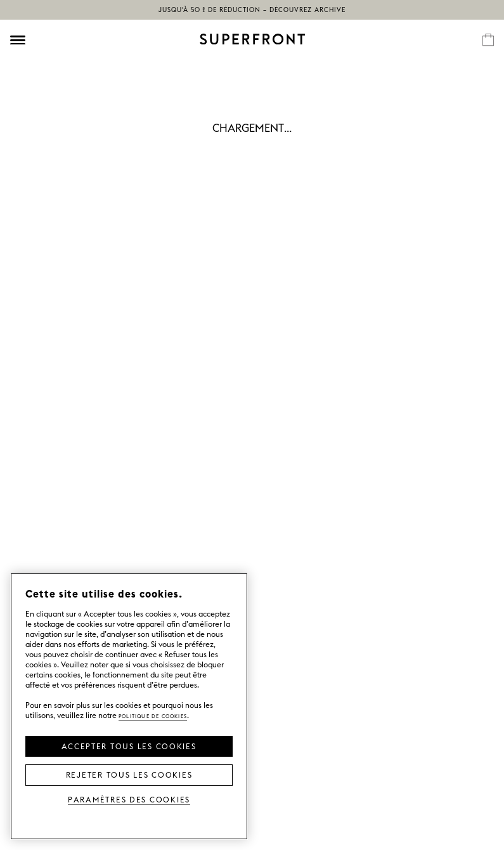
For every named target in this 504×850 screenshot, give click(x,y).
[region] (129, 706)
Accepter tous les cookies (129, 745)
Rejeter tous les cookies (129, 774)
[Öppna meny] (18, 40)
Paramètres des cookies (129, 799)
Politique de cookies (153, 715)
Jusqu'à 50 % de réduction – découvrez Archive (252, 10)
